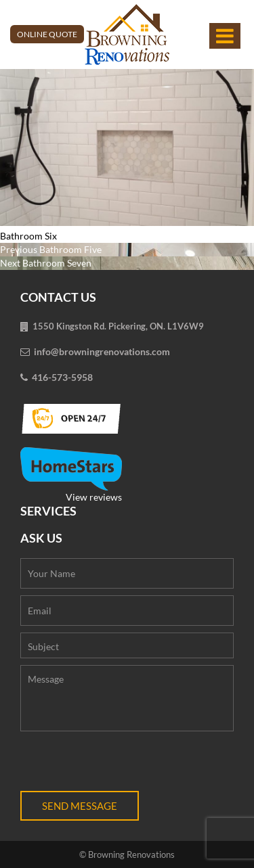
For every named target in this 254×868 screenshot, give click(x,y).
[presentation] (123, 764)
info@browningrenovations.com (102, 351)
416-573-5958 (62, 377)
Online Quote (47, 34)
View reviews (71, 475)
